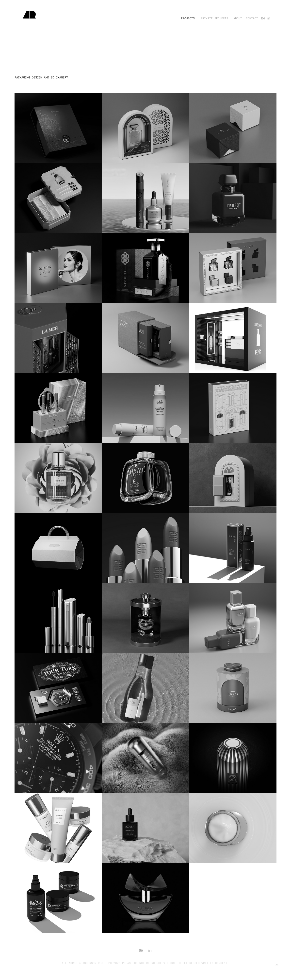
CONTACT (252, 18)
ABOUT (238, 18)
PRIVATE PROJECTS (214, 18)
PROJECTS (188, 18)
